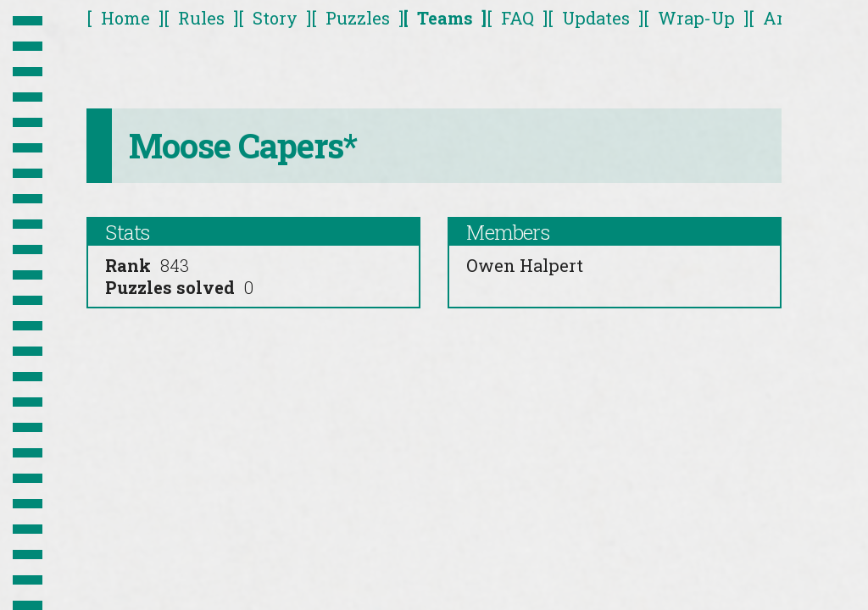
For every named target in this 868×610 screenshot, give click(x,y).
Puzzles (358, 18)
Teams (445, 18)
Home (125, 18)
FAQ (517, 18)
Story (275, 18)
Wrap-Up (696, 18)
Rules (201, 18)
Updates (596, 18)
